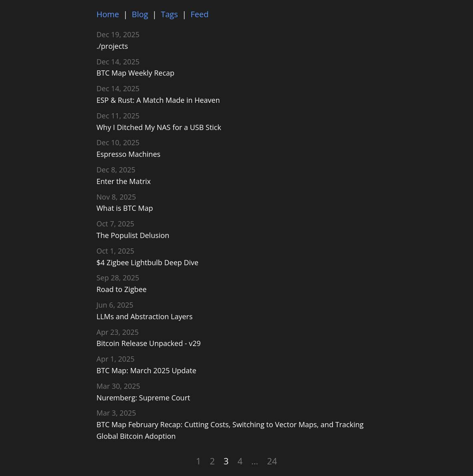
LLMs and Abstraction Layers (144, 316)
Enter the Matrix (124, 181)
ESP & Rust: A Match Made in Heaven (158, 100)
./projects (112, 46)
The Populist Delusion (133, 235)
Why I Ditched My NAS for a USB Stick (159, 127)
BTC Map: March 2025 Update (146, 370)
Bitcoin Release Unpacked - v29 (149, 343)
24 (272, 461)
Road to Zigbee (121, 289)
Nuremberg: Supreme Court (143, 398)
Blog (140, 14)
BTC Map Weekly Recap (135, 73)
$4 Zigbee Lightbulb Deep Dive (147, 262)
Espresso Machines (128, 154)
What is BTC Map (125, 208)
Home (108, 14)
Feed (199, 14)
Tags (169, 14)
